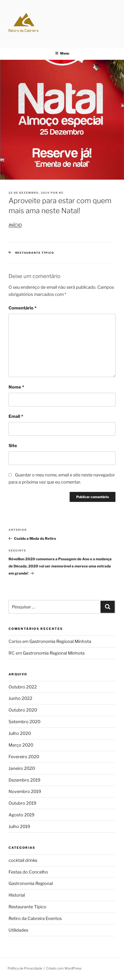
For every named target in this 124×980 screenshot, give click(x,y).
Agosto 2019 (21, 815)
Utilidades (18, 930)
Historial (17, 895)
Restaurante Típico (35, 253)
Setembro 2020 (24, 722)
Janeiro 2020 (22, 768)
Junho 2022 (20, 698)
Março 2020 (21, 745)
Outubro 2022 (23, 687)
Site (13, 446)
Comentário (23, 308)
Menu (62, 53)
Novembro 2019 (25, 791)
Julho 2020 (20, 733)
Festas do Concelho (28, 872)
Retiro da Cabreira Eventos (35, 918)
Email (16, 416)
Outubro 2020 (23, 710)
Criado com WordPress (64, 968)
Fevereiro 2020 (24, 757)
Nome (16, 387)
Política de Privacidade (25, 968)
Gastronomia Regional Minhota (60, 641)
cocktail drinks (23, 860)
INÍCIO (15, 225)
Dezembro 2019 (24, 780)
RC (61, 193)
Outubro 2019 (22, 803)
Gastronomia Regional (31, 883)
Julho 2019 (19, 826)
